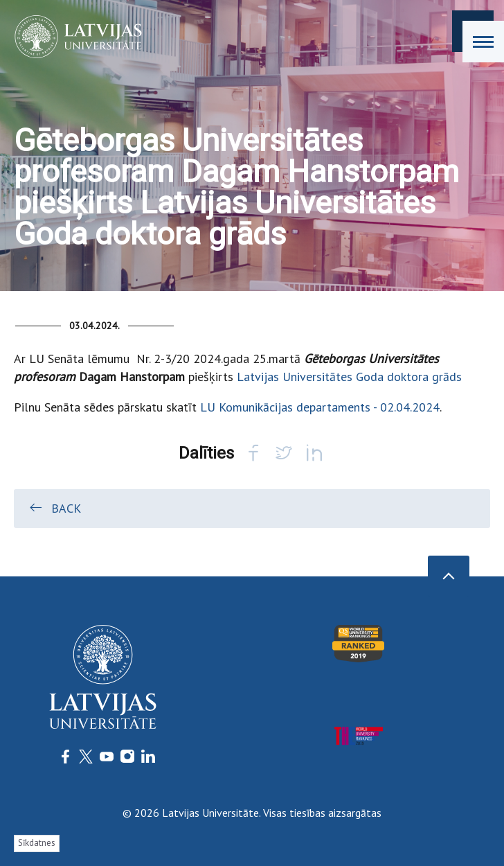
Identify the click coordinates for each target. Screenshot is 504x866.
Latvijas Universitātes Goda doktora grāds (349, 377)
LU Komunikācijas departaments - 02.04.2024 (320, 407)
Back (54, 508)
